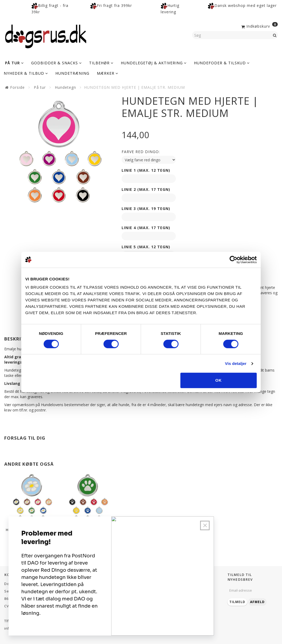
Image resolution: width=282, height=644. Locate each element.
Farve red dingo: (141, 152)
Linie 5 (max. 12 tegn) (146, 247)
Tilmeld (237, 602)
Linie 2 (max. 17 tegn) (146, 189)
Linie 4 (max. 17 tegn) (146, 228)
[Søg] (275, 35)
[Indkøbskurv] (259, 26)
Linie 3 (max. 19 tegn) (146, 209)
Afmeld (257, 602)
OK (219, 380)
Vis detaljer (236, 363)
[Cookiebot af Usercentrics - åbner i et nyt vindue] (233, 260)
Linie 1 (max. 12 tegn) (146, 170)
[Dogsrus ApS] (46, 36)
